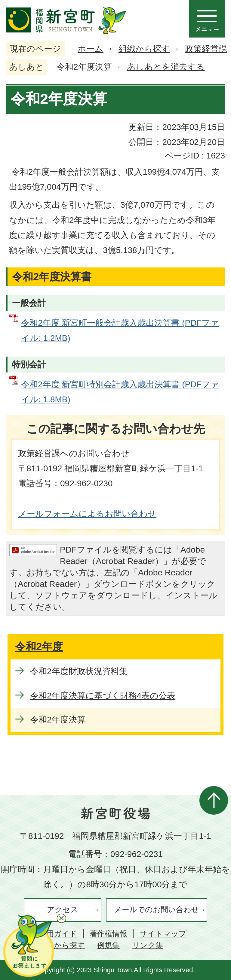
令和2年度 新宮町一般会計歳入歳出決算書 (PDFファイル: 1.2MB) (120, 330)
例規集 (108, 945)
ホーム (91, 49)
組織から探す (144, 49)
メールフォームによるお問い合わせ (87, 514)
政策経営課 (206, 49)
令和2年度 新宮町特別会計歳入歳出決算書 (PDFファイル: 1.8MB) (120, 392)
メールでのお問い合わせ (157, 910)
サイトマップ (163, 934)
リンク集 (148, 945)
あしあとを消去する (166, 67)
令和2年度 (39, 646)
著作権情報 (108, 934)
